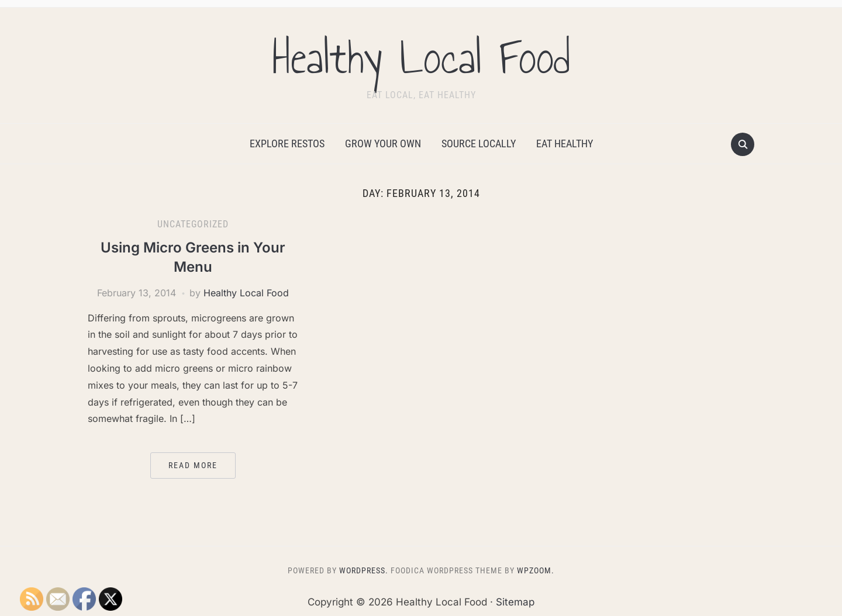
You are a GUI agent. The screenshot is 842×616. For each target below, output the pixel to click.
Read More (193, 465)
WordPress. (364, 570)
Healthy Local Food (421, 58)
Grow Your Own (383, 143)
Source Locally (479, 143)
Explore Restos (287, 143)
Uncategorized (193, 224)
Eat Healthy (565, 143)
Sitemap (515, 602)
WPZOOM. (536, 570)
